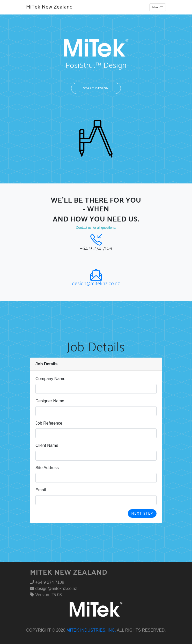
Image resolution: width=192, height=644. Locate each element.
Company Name (50, 379)
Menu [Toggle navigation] (158, 7)
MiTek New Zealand (49, 7)
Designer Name (50, 401)
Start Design (96, 88)
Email (41, 490)
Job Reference (49, 423)
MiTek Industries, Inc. (91, 630)
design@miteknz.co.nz (96, 284)
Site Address (47, 468)
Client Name (47, 445)
